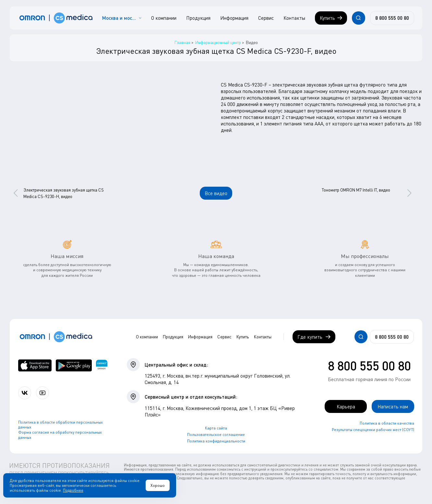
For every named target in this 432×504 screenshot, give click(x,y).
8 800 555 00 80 (369, 366)
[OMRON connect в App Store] (35, 365)
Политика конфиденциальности (216, 441)
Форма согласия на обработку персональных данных (60, 435)
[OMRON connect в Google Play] (74, 365)
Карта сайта (216, 428)
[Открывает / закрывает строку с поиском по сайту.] (358, 18)
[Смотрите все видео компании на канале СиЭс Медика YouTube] (42, 393)
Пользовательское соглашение (216, 434)
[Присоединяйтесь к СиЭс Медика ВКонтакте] (25, 393)
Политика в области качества (387, 423)
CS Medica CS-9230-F (244, 85)
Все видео (216, 193)
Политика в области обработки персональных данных (60, 425)
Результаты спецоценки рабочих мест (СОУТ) (373, 430)
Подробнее (73, 490)
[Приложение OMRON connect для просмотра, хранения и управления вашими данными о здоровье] (102, 365)
